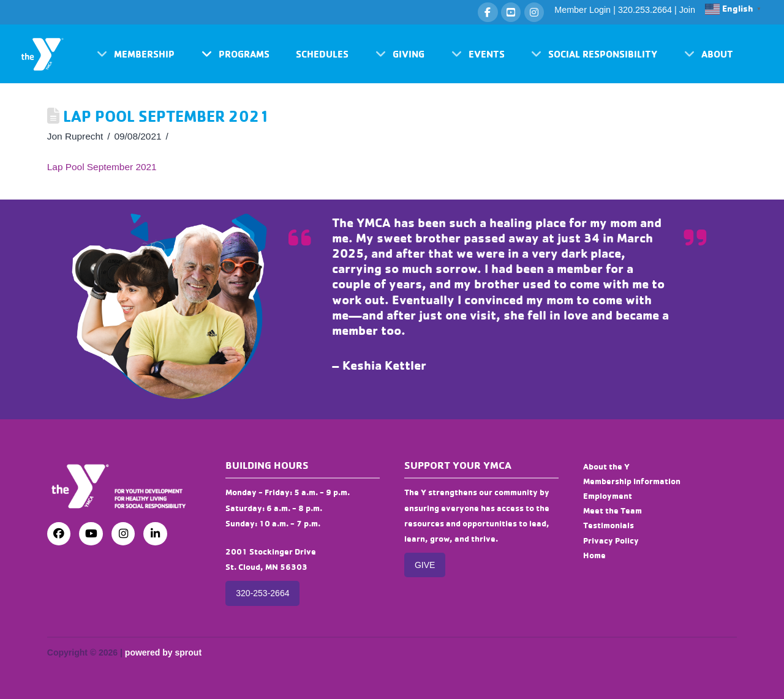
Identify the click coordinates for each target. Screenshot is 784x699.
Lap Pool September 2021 (102, 167)
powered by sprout (163, 652)
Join (687, 10)
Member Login (582, 10)
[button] (136, 54)
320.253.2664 (645, 10)
